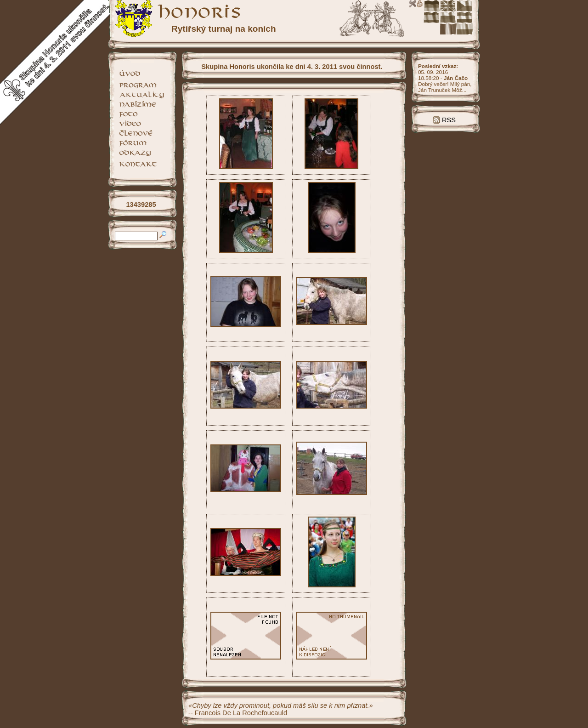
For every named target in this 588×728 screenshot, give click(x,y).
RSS (444, 120)
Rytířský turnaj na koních (224, 29)
